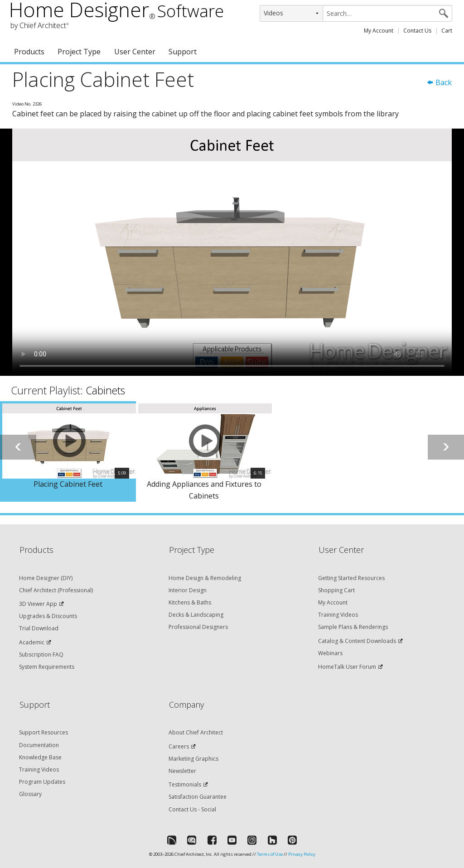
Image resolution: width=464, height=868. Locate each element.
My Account (379, 31)
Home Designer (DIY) (46, 578)
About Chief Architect (196, 732)
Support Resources (43, 732)
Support (183, 52)
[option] (68, 451)
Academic (32, 642)
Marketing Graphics (193, 759)
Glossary (30, 794)
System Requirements (47, 667)
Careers (179, 746)
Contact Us (417, 31)
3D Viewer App (38, 604)
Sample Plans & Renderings (353, 627)
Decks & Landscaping (196, 615)
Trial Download (39, 628)
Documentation (39, 745)
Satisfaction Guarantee (198, 797)
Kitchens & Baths (190, 602)
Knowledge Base (40, 757)
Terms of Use (270, 854)
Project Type (79, 52)
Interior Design (188, 590)
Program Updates (42, 782)
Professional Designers (198, 627)
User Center (135, 52)
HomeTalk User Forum (347, 667)
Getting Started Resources (351, 578)
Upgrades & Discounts (48, 616)
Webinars (330, 653)
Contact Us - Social (192, 809)
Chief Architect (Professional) (56, 590)
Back (439, 82)
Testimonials (185, 784)
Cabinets (105, 390)
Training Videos (338, 615)
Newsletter (182, 771)
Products (29, 52)
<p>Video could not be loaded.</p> (232, 252)
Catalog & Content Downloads (357, 641)
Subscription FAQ (41, 655)
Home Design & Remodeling (205, 578)
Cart (447, 31)
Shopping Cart (336, 590)
